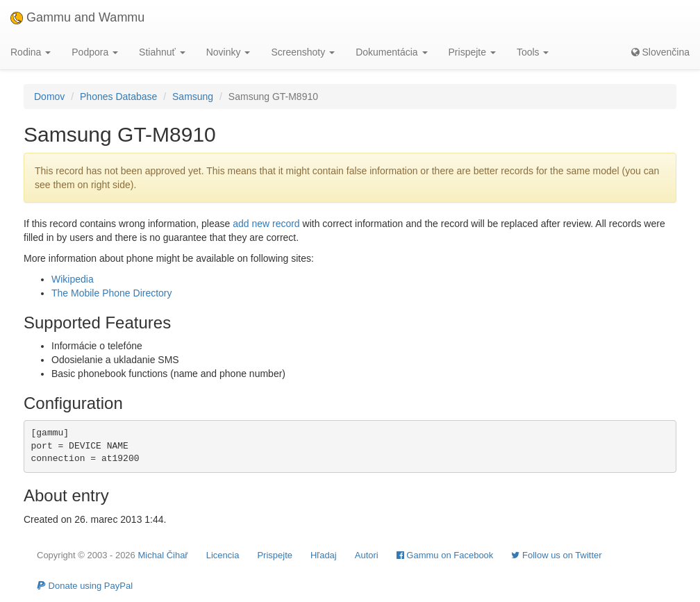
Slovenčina (660, 52)
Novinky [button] (228, 52)
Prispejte (275, 555)
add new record (266, 224)
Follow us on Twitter (556, 555)
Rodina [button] (31, 52)
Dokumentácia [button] (391, 52)
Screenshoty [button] (303, 52)
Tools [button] (533, 52)
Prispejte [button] (472, 52)
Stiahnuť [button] (162, 52)
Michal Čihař (162, 555)
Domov (49, 97)
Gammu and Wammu (77, 17)
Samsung (193, 97)
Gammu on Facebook (445, 555)
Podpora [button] (95, 52)
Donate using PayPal (85, 586)
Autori (367, 555)
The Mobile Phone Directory (112, 293)
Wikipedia (73, 279)
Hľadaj (324, 555)
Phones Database (118, 97)
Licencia (223, 555)
